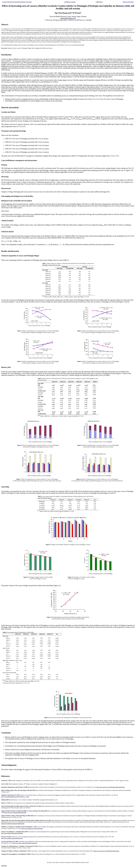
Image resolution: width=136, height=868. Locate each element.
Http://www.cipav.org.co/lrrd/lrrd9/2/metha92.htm (106, 851)
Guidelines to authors (70, 2)
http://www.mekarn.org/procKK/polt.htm (32, 828)
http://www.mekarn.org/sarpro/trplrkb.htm (12, 833)
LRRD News (99, 2)
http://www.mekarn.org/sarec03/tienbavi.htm (13, 824)
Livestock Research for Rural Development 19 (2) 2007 (17, 2)
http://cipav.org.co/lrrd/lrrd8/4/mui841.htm (15, 812)
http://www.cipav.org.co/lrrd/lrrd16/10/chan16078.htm (111, 787)
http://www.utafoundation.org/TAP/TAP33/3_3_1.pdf (15, 797)
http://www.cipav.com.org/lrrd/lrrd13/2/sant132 (25, 843)
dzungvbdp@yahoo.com (68, 18)
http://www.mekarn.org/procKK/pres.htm (12, 838)
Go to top (4, 866)
